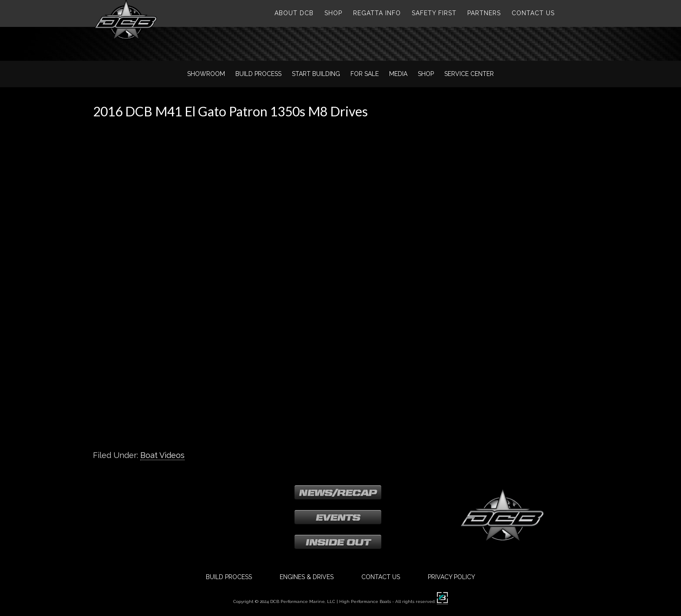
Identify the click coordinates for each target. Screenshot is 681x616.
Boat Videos (162, 455)
